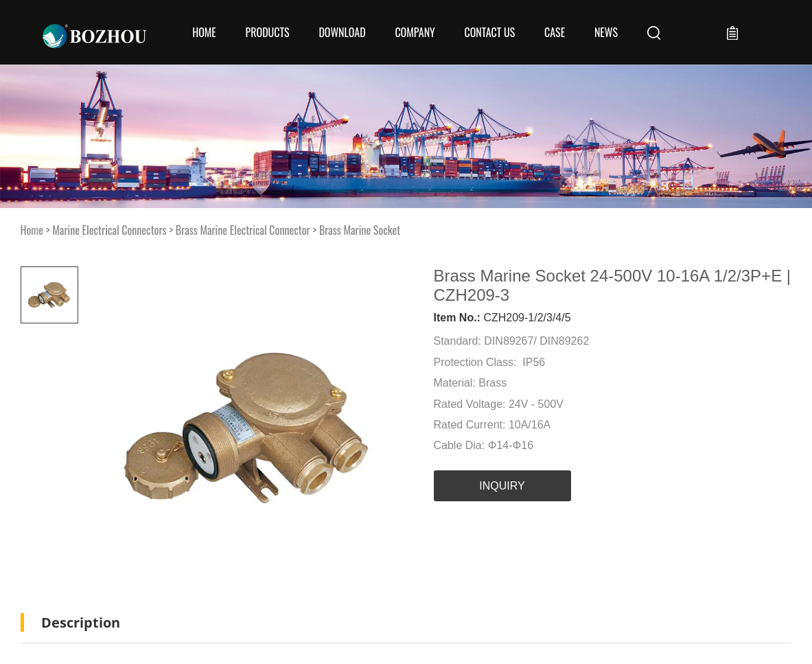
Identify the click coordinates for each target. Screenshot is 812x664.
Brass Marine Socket (360, 230)
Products (268, 32)
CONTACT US (489, 32)
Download (342, 32)
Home (204, 32)
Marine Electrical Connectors (109, 230)
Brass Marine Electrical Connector (243, 230)
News (606, 32)
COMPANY (415, 32)
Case (555, 32)
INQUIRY (502, 486)
